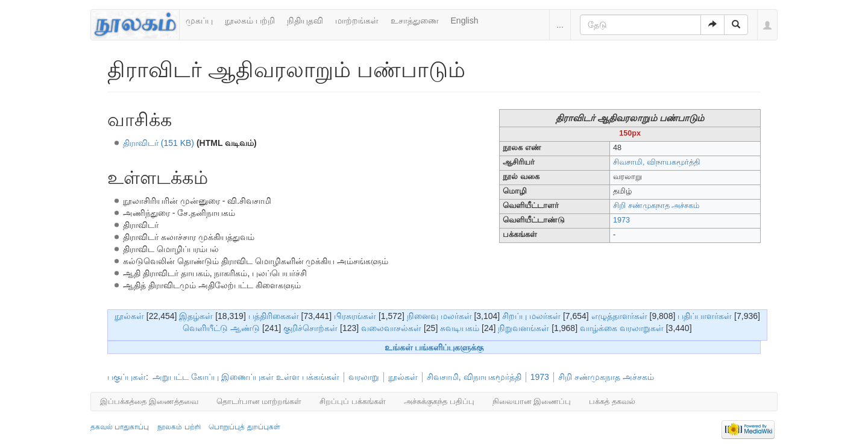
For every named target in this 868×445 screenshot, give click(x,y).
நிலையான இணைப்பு (532, 401)
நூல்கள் (129, 316)
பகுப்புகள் (127, 377)
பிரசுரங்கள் (355, 316)
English (465, 21)
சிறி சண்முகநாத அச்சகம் (606, 377)
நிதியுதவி (305, 21)
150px (630, 133)
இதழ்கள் (196, 316)
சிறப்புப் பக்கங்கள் (353, 401)
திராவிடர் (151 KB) (159, 143)
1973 (621, 220)
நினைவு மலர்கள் (439, 316)
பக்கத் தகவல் (612, 401)
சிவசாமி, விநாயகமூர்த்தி (657, 162)
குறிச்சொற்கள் (310, 328)
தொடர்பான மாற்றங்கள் (259, 401)
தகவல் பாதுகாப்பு (120, 427)
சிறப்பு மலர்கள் (531, 316)
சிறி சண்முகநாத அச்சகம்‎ (656, 206)
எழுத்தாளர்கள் (619, 316)
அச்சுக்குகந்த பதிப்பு (439, 401)
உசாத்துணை (415, 21)
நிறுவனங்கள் (524, 328)
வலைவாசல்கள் (391, 328)
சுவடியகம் (460, 328)
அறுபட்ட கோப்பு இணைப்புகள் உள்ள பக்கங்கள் (246, 377)
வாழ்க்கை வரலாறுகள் (622, 328)
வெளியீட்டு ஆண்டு (221, 328)
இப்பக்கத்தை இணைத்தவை (149, 401)
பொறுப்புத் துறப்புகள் (244, 427)
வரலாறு (364, 377)
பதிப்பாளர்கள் (705, 316)
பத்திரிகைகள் (274, 316)
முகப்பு (199, 21)
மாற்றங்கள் (357, 21)
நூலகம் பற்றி (250, 21)
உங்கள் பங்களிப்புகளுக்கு (434, 347)
